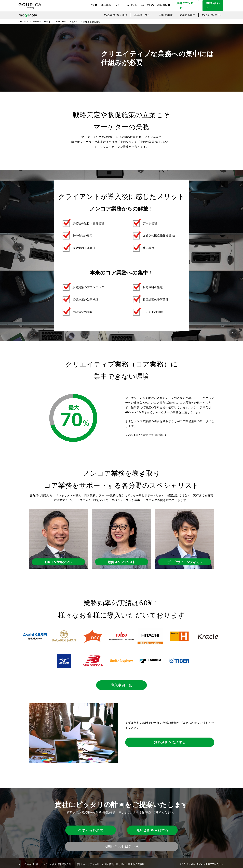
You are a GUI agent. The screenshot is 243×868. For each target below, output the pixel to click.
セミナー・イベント (126, 4)
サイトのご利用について (34, 862)
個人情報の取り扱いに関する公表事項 (124, 862)
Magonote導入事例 (116, 12)
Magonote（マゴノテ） (68, 19)
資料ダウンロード (188, 4)
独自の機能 (166, 12)
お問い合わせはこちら (122, 844)
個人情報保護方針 (62, 862)
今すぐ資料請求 (91, 828)
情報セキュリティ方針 (88, 862)
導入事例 (106, 4)
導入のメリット (143, 12)
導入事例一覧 (122, 682)
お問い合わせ (214, 4)
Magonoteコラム (212, 12)
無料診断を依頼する (170, 740)
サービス (48, 19)
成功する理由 (187, 12)
